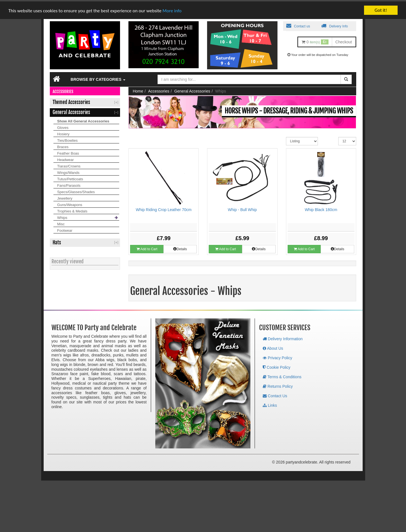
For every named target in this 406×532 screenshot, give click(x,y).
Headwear (65, 158)
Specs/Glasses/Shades (76, 191)
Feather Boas (68, 152)
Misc (61, 223)
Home (138, 90)
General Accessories (192, 90)
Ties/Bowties (67, 139)
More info (172, 9)
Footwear (65, 229)
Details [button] (180, 248)
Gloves (63, 126)
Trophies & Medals (72, 210)
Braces (63, 146)
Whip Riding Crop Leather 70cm (164, 208)
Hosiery (63, 133)
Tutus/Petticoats (70, 178)
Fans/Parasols (69, 184)
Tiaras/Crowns (69, 165)
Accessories (159, 90)
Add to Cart (147, 248)
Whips (62, 216)
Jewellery (65, 197)
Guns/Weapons (70, 203)
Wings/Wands (68, 171)
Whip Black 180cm (321, 208)
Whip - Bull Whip (242, 208)
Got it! (381, 9)
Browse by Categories (98, 78)
